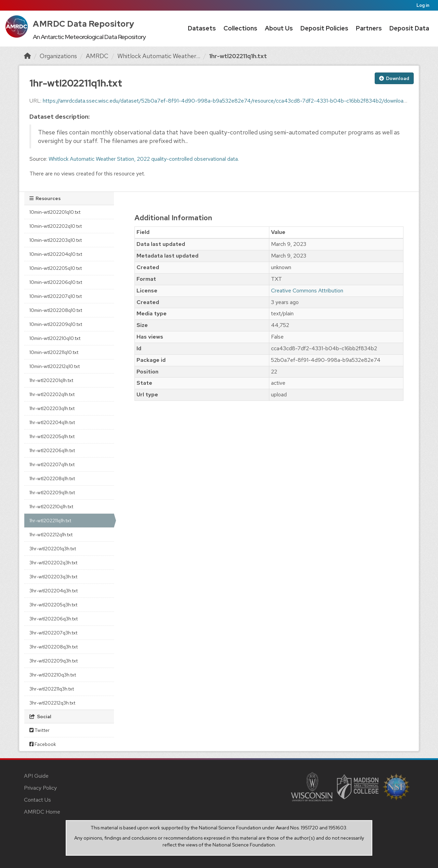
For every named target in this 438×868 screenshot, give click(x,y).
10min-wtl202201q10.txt (55, 212)
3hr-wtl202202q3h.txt (53, 563)
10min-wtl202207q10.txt (56, 296)
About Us (279, 28)
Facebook (43, 744)
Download (394, 78)
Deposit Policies (324, 28)
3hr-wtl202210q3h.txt (53, 675)
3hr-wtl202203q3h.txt (53, 577)
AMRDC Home (42, 812)
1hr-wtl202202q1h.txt (52, 394)
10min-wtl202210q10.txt (55, 338)
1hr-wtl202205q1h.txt (52, 436)
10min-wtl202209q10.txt (56, 324)
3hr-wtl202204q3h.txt (54, 591)
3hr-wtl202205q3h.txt (53, 605)
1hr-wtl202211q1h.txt (238, 56)
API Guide (36, 776)
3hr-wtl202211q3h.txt (52, 689)
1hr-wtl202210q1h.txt (51, 507)
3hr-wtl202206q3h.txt (54, 619)
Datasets (202, 28)
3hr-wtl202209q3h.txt (54, 661)
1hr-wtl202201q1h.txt (51, 380)
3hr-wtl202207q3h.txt (53, 633)
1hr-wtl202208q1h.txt (52, 478)
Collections (240, 28)
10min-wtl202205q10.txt (56, 268)
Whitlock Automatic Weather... (159, 56)
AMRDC (97, 56)
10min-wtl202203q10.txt (56, 240)
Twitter (40, 730)
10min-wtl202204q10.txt (56, 254)
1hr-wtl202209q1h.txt (52, 492)
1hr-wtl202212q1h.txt (51, 535)
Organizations (58, 56)
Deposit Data (409, 28)
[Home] (27, 56)
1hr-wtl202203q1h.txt (52, 408)
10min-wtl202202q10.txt (56, 226)
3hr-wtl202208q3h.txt (54, 647)
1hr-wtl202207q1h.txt (52, 464)
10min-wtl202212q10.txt (55, 366)
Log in (423, 5)
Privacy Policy (40, 788)
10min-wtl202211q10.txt (54, 352)
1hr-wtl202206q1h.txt (52, 450)
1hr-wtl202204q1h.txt (52, 422)
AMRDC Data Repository (84, 24)
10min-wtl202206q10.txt (56, 282)
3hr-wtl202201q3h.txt (53, 549)
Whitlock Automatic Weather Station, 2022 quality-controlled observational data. (144, 159)
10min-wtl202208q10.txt (56, 310)
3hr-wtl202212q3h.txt (52, 703)
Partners (369, 28)
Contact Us (37, 800)
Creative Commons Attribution (307, 291)
